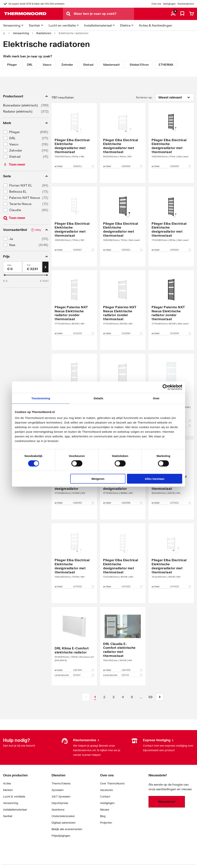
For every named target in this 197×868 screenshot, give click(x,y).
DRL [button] (13, 138)
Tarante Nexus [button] (20, 204)
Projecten (106, 823)
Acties (7, 783)
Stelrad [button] (15, 156)
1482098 (132, 503)
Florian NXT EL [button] (21, 185)
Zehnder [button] (16, 150)
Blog (103, 816)
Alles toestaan (155, 479)
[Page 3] (114, 697)
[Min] (13, 267)
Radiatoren (44, 33)
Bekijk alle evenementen (67, 829)
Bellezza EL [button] (18, 191)
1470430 (132, 587)
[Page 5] (132, 697)
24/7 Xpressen (61, 796)
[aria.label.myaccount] (173, 14)
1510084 (132, 333)
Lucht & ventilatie (14, 796)
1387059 (132, 670)
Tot (29, 265)
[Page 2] (104, 697)
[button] (160, 697)
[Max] (32, 267)
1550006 (132, 166)
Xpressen (58, 790)
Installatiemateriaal (15, 810)
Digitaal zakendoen (63, 823)
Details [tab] (98, 398)
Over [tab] (156, 398)
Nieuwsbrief (167, 802)
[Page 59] (150, 697)
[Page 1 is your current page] (95, 697)
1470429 (180, 587)
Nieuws (105, 810)
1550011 (83, 166)
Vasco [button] (14, 144)
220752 (132, 675)
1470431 (180, 503)
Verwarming (21, 33)
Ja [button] (11, 239)
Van (9, 265)
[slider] (5, 275)
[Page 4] (123, 697)
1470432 (83, 587)
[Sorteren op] (175, 97)
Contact (105, 796)
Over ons (156, 4)
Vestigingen (169, 4)
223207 (83, 675)
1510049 (180, 333)
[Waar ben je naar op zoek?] (104, 14)
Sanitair (8, 816)
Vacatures (106, 790)
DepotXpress (60, 803)
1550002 (132, 250)
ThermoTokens (61, 783)
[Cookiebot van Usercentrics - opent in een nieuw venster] (165, 387)
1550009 (180, 166)
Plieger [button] (15, 132)
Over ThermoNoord (112, 783)
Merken (8, 790)
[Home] (4, 33)
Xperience (58, 810)
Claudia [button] (15, 210)
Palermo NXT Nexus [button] (25, 198)
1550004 (180, 250)
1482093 (83, 503)
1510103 (83, 333)
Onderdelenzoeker (63, 816)
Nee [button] (12, 245)
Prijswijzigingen (61, 836)
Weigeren (98, 479)
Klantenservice (186, 4)
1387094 (83, 670)
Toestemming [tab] (41, 398)
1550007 (83, 250)
